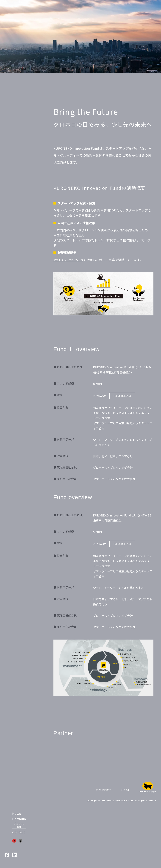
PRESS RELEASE (122, 396)
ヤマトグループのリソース (72, 260)
